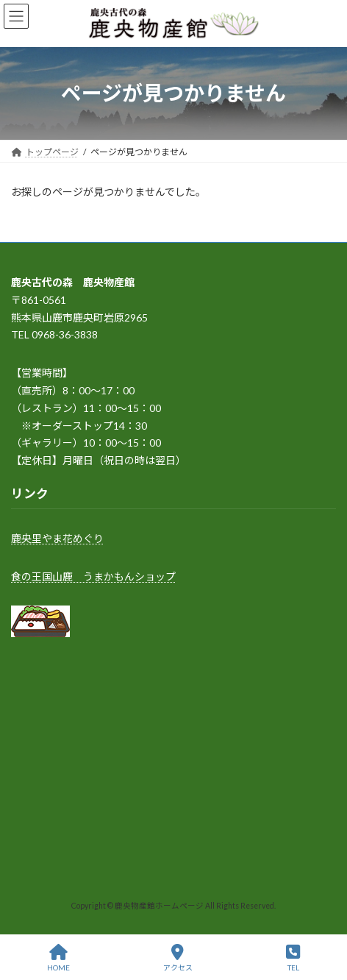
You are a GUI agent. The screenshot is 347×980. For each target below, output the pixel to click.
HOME (58, 958)
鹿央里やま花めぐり (57, 538)
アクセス (178, 958)
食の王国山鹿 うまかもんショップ (93, 576)
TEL (293, 958)
